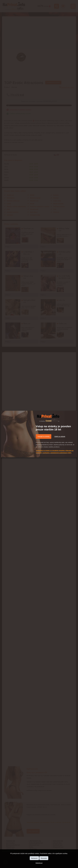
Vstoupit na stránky (44, 436)
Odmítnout (39, 863)
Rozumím (44, 858)
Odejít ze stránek (60, 436)
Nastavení (34, 858)
